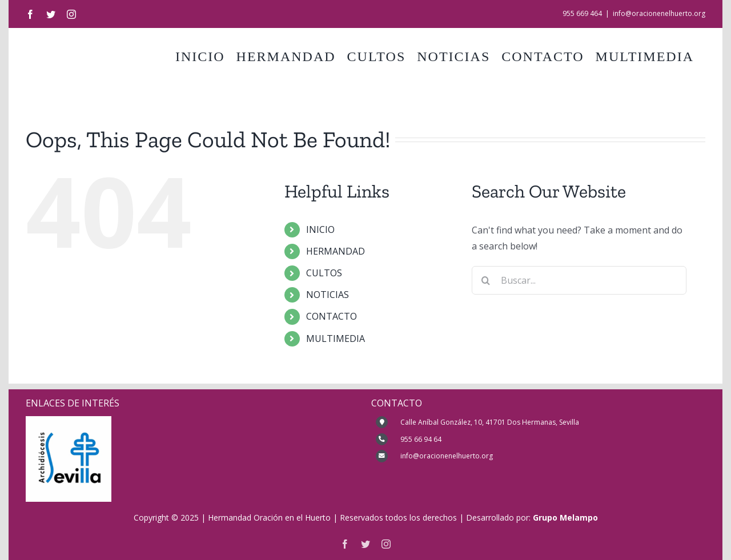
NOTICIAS (328, 295)
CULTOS (324, 273)
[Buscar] (486, 280)
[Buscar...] (579, 280)
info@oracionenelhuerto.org (659, 13)
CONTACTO (332, 316)
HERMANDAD (336, 251)
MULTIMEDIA (336, 339)
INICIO (320, 229)
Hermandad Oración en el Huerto (269, 517)
